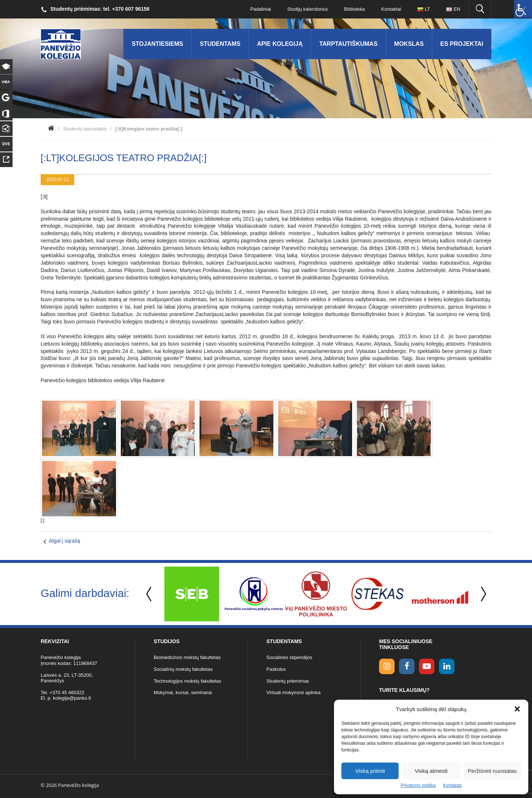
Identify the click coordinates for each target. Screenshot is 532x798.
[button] (517, 709)
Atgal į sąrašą (64, 541)
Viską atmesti (431, 771)
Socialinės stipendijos (289, 657)
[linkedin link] (447, 666)
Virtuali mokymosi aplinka (293, 692)
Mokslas (409, 44)
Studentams (220, 44)
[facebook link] (407, 666)
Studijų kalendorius (308, 9)
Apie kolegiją (280, 44)
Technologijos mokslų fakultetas (187, 681)
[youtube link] (427, 666)
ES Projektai (462, 44)
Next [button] (482, 594)
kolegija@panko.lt (72, 698)
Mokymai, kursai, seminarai (183, 692)
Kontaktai (452, 785)
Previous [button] (150, 594)
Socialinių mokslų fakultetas (183, 669)
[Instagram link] (387, 666)
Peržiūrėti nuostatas (492, 771)
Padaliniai (260, 9)
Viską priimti (370, 771)
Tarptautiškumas (348, 44)
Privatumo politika (418, 785)
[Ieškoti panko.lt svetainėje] (480, 9)
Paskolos (276, 669)
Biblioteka (354, 9)
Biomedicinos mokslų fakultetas (187, 657)
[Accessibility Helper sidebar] (523, 9)
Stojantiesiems (157, 44)
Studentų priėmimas (288, 681)
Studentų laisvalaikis (85, 129)
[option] (192, 594)
